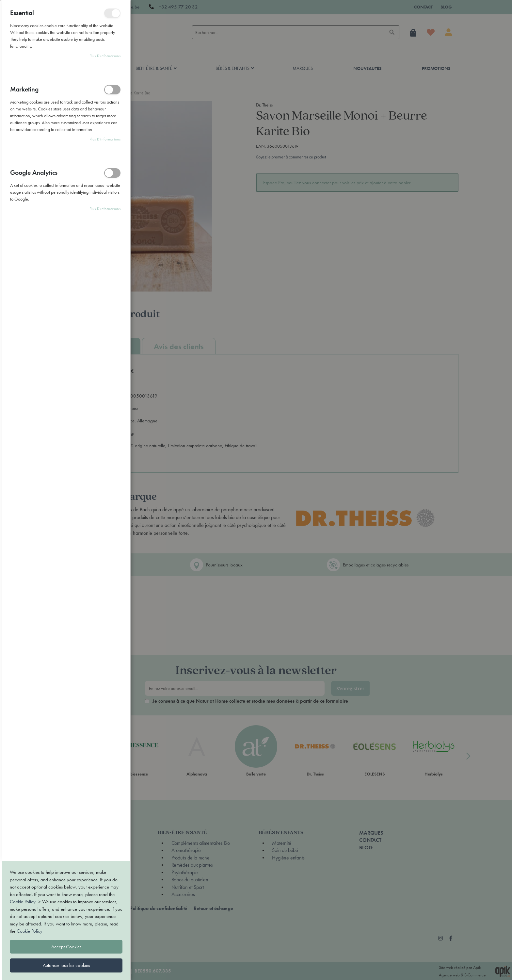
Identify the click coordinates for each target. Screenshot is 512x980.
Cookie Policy (23, 610)
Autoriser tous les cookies (66, 673)
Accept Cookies (66, 655)
